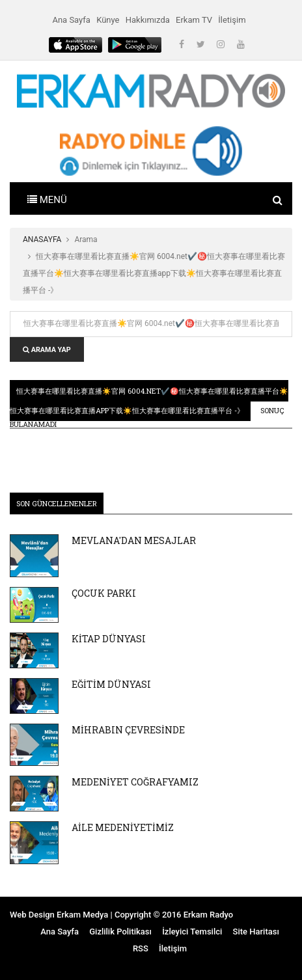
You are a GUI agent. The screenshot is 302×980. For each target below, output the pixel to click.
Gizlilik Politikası (120, 932)
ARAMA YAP (47, 350)
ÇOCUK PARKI (104, 593)
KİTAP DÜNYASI (109, 639)
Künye (108, 20)
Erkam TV (194, 20)
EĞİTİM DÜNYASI (111, 684)
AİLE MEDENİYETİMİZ (123, 827)
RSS (141, 948)
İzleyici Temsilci (192, 932)
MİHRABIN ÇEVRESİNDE (128, 730)
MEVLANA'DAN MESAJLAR (134, 540)
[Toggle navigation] (47, 198)
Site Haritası (256, 932)
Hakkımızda (148, 20)
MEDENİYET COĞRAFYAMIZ (135, 782)
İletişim (232, 20)
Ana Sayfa (71, 20)
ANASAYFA (42, 239)
